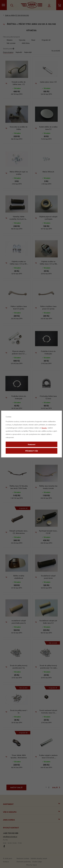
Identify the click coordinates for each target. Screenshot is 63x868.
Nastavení (32, 444)
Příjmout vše (32, 451)
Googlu (44, 428)
